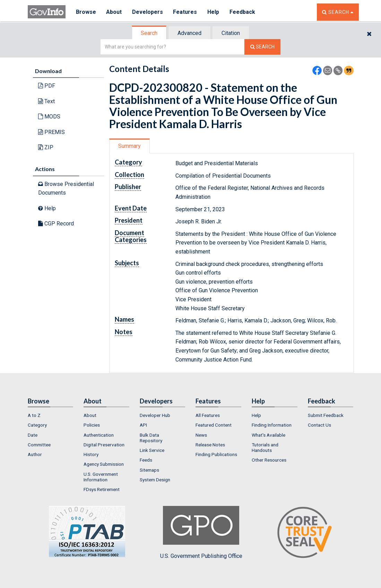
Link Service (152, 450)
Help (214, 12)
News (201, 435)
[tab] (149, 33)
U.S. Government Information (101, 477)
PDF (47, 86)
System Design (155, 480)
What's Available (269, 435)
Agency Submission (104, 464)
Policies (92, 425)
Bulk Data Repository (151, 438)
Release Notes (210, 445)
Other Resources (269, 460)
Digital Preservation (104, 445)
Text (46, 101)
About (114, 12)
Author (35, 454)
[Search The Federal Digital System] (262, 47)
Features (186, 12)
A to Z (34, 415)
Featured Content (214, 425)
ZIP (46, 147)
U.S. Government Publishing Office (201, 533)
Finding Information (272, 425)
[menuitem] (51, 415)
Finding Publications (216, 454)
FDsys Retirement (102, 489)
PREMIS (51, 132)
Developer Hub (155, 415)
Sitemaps (149, 470)
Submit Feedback (326, 415)
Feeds (146, 460)
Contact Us (319, 425)
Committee (39, 445)
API (143, 425)
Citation (231, 33)
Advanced (189, 33)
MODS (49, 117)
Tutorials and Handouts (265, 447)
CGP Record (56, 224)
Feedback (243, 12)
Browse (86, 12)
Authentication (99, 435)
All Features (208, 415)
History (91, 454)
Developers (148, 12)
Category (37, 425)
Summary (129, 146)
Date (33, 435)
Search (149, 33)
